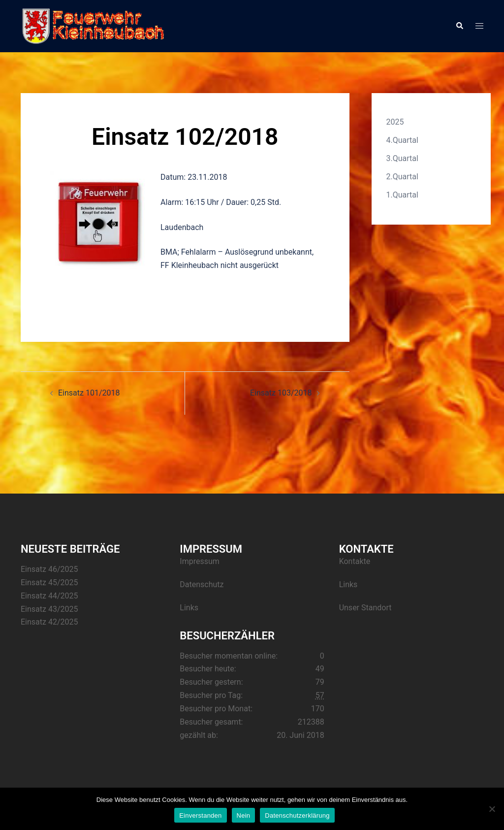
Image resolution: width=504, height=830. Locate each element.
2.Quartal (402, 177)
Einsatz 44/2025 (49, 596)
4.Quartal (402, 140)
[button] (459, 26)
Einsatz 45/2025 (49, 582)
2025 (395, 122)
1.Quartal (402, 195)
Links (189, 608)
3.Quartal (402, 158)
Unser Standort (365, 608)
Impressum (200, 561)
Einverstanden (200, 815)
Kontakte (355, 561)
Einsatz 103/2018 (281, 393)
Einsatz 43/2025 (49, 609)
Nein (244, 815)
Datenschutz (202, 584)
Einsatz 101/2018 (89, 393)
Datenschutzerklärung (297, 815)
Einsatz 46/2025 (49, 569)
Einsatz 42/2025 (49, 622)
